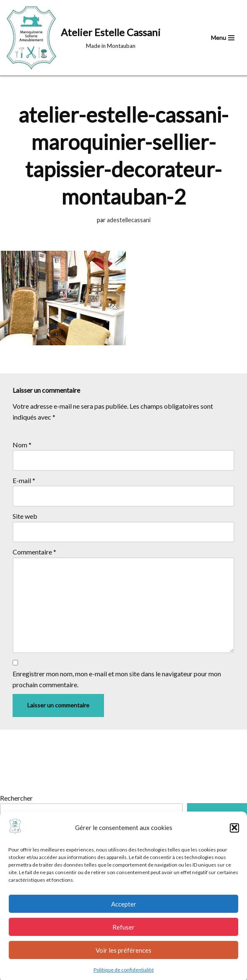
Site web (25, 516)
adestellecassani (129, 220)
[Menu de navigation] (223, 38)
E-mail (24, 480)
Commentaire (34, 552)
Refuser (123, 933)
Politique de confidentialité (124, 976)
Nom (22, 445)
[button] (234, 834)
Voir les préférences (123, 956)
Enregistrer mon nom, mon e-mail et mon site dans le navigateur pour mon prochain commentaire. (117, 679)
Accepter (124, 910)
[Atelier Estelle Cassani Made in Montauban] (83, 38)
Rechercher (16, 798)
